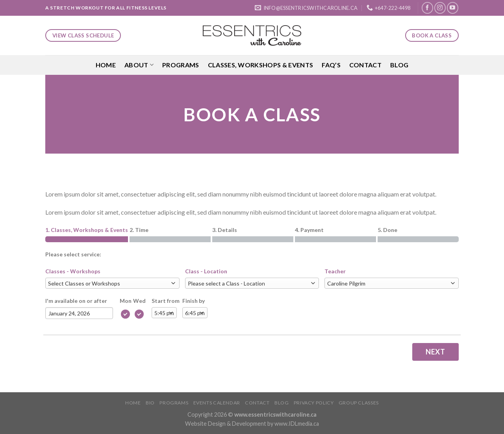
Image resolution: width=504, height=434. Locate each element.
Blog (399, 65)
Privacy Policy (314, 403)
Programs (181, 65)
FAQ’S (331, 65)
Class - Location (206, 271)
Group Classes (359, 403)
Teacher (335, 271)
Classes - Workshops (73, 271)
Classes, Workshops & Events (261, 65)
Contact (365, 65)
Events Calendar (217, 403)
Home (106, 65)
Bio (150, 403)
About (139, 65)
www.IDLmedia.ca (297, 424)
